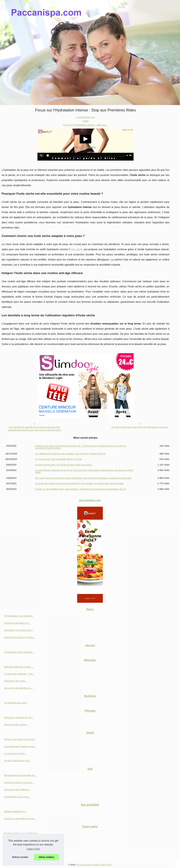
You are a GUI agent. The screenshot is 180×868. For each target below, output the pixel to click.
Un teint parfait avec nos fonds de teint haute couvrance (140, 427)
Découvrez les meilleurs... (17, 790)
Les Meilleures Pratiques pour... (20, 746)
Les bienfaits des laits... (16, 703)
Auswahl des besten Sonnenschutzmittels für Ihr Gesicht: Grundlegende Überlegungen (79, 483)
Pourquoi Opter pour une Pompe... (22, 833)
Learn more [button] (33, 849)
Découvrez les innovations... (18, 840)
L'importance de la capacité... (19, 652)
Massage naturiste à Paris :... (19, 667)
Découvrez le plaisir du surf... (19, 718)
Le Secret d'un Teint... (15, 754)
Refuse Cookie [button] (20, 857)
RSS (110, 865)
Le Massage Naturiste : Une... (19, 674)
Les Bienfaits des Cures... (17, 797)
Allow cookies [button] (46, 857)
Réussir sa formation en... (17, 623)
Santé (86, 121)
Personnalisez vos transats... (19, 616)
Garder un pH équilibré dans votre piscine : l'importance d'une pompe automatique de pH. (81, 489)
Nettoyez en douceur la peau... (20, 637)
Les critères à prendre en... (18, 855)
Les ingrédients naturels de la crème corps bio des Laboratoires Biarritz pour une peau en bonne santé (34, 429)
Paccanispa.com (83, 865)
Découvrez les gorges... (16, 725)
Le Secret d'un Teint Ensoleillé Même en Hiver (59, 459)
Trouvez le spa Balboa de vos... (20, 819)
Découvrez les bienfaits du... (18, 688)
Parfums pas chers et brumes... (20, 739)
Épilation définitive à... (15, 811)
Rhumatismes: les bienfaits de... (20, 775)
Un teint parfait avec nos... (17, 761)
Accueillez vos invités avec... (19, 630)
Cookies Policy (99, 865)
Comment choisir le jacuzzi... (19, 783)
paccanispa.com (87, 117)
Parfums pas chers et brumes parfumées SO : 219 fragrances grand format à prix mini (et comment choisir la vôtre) (81, 447)
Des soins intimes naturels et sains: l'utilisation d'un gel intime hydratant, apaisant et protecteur (83, 478)
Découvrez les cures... (15, 681)
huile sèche (76, 249)
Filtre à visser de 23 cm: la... (18, 848)
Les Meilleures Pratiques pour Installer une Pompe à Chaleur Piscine (70, 454)
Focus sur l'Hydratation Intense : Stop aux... (86, 125)
